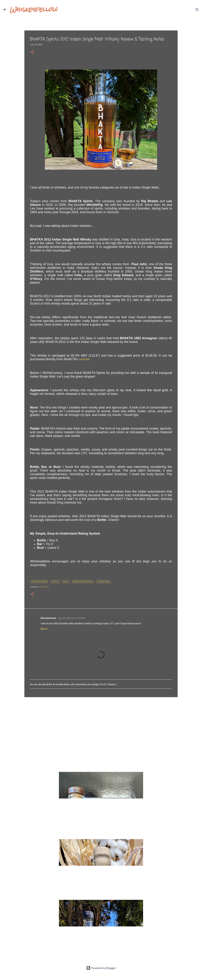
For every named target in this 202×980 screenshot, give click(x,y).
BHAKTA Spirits (39, 582)
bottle (55, 582)
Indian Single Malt (83, 582)
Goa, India (44, 587)
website (84, 359)
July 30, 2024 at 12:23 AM (71, 618)
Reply (44, 629)
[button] (32, 52)
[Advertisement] (101, 727)
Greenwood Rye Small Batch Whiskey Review (88, 869)
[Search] (62, 10)
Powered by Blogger (101, 968)
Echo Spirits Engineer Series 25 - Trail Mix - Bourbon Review (97, 930)
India (66, 582)
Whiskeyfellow (34, 9)
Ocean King (103, 582)
